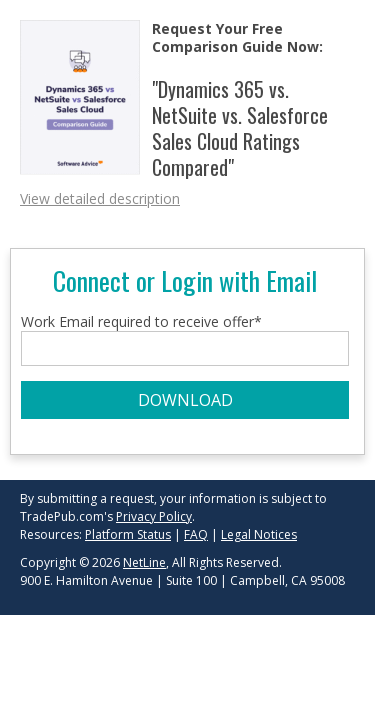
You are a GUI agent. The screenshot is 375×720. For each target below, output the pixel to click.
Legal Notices (259, 534)
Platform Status (128, 534)
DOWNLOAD (185, 400)
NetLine (144, 562)
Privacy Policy (154, 516)
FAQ (196, 534)
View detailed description (100, 198)
